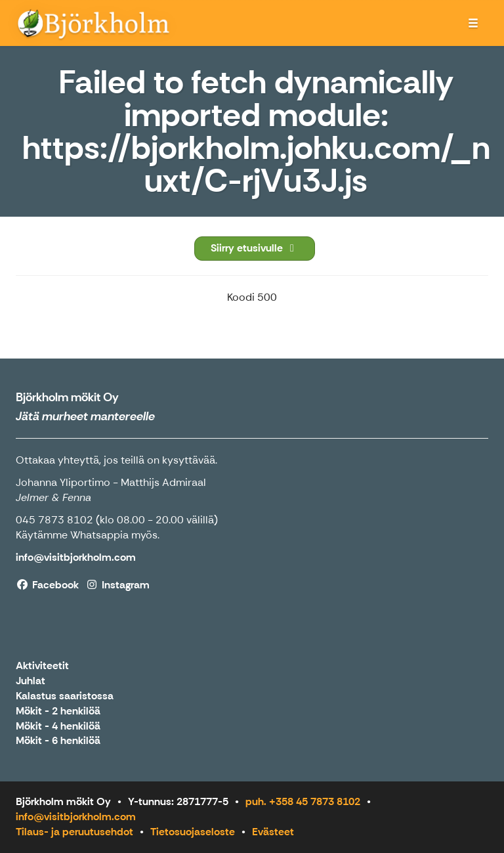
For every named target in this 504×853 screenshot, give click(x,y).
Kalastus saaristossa (65, 696)
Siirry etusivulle (255, 248)
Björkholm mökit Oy (67, 397)
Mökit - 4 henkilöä (58, 727)
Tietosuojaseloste (193, 832)
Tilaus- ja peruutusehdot (74, 832)
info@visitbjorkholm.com (76, 817)
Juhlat (31, 681)
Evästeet (273, 832)
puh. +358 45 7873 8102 (303, 801)
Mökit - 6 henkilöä (58, 741)
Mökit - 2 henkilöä (58, 711)
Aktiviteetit (42, 666)
